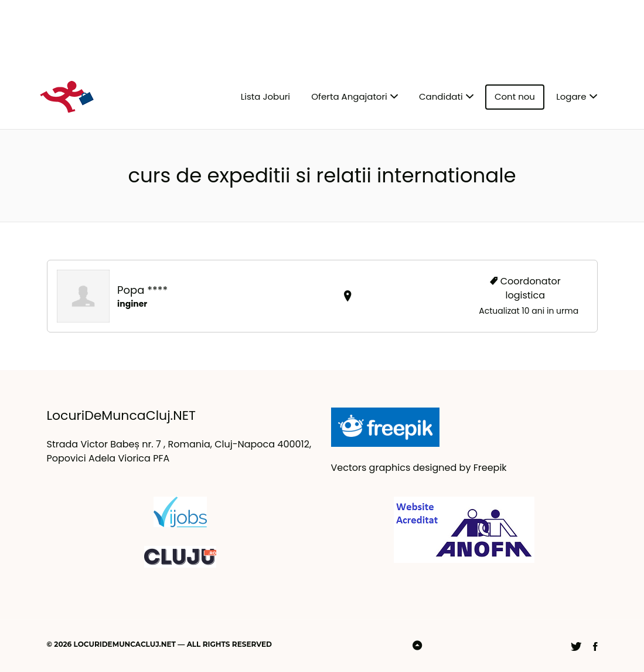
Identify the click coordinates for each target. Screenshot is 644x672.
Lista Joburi (265, 96)
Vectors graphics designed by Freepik (419, 468)
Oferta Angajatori (349, 96)
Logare (571, 96)
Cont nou (515, 96)
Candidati (441, 96)
